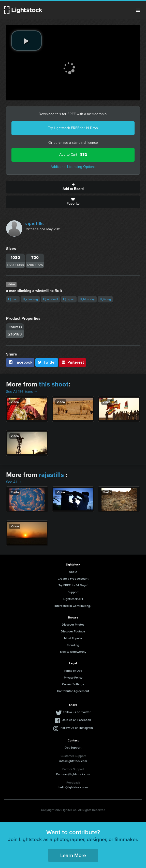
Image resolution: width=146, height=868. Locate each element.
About (73, 572)
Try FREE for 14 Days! (73, 585)
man (13, 299)
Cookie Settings (73, 684)
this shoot (54, 384)
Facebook (20, 362)
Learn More (73, 855)
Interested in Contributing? (73, 606)
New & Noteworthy (73, 652)
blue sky (87, 299)
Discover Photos (73, 625)
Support (73, 592)
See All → (14, 482)
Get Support (73, 748)
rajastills (34, 223)
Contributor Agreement (73, 691)
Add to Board (73, 187)
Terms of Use (73, 671)
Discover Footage (73, 631)
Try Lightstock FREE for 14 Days (73, 128)
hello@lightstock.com (73, 787)
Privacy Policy (73, 678)
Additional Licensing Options (73, 167)
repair (69, 299)
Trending (73, 645)
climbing (30, 299)
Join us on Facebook (77, 720)
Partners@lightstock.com (73, 774)
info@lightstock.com (73, 761)
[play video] (26, 41)
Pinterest (72, 362)
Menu (138, 10)
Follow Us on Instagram (77, 728)
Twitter (47, 362)
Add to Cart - (73, 155)
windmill (50, 299)
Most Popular (73, 638)
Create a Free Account (73, 579)
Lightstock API (73, 599)
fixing (105, 299)
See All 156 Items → (22, 392)
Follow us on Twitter (77, 712)
